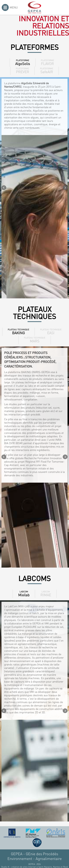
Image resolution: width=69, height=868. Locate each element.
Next (65, 188)
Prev (4, 188)
